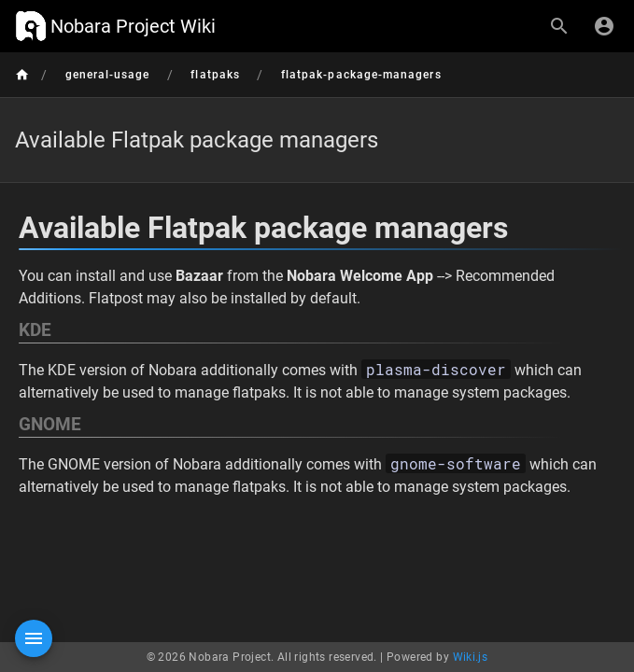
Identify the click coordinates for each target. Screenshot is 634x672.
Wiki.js (471, 657)
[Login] (604, 26)
